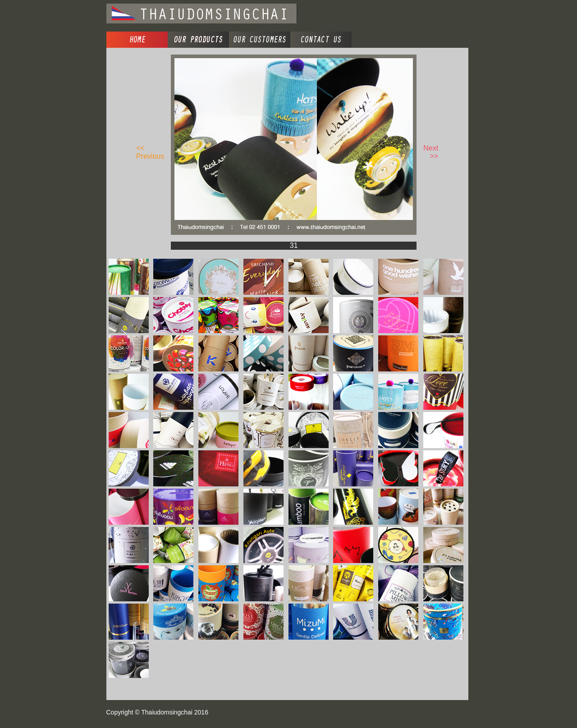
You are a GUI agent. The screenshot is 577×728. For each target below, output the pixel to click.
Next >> (431, 152)
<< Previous (150, 152)
